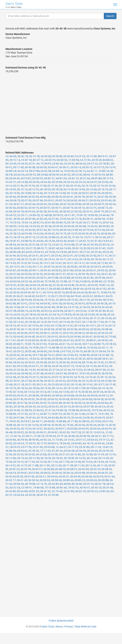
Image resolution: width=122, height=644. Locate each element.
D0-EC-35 (81, 491)
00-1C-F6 (111, 454)
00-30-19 (34, 208)
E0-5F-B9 (84, 447)
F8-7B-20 (111, 344)
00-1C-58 (34, 458)
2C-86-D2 (38, 410)
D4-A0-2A (19, 175)
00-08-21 (45, 333)
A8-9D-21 (96, 436)
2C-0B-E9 (26, 410)
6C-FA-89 (96, 300)
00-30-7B (84, 274)
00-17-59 (110, 322)
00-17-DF (80, 388)
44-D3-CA (46, 311)
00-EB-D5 (57, 340)
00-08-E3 (45, 473)
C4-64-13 (57, 245)
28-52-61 (88, 211)
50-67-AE (42, 230)
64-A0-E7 (50, 373)
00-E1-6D (11, 366)
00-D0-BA (103, 403)
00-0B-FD (60, 469)
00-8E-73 (103, 208)
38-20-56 (80, 425)
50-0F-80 (30, 219)
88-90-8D (34, 440)
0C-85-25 (104, 245)
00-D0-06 (56, 480)
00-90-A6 (69, 226)
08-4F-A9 (78, 289)
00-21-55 (30, 384)
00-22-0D (53, 384)
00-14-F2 (11, 465)
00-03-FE (53, 337)
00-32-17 (103, 348)
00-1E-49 (76, 384)
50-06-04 (38, 300)
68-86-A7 (99, 296)
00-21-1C (103, 256)
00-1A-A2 (33, 263)
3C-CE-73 (46, 245)
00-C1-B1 (70, 215)
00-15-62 (110, 462)
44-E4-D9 (58, 311)
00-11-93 (26, 329)
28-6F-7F (99, 211)
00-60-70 (95, 234)
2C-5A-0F (58, 285)
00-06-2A (68, 473)
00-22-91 (68, 256)
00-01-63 (95, 274)
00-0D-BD (49, 469)
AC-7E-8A (68, 425)
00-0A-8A (81, 396)
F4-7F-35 (73, 307)
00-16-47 (22, 326)
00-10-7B (34, 156)
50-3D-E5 (89, 248)
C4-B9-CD (34, 215)
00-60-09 (42, 167)
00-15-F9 (49, 193)
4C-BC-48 (23, 285)
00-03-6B (64, 399)
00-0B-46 (107, 329)
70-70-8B (50, 488)
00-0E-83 (87, 392)
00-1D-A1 (50, 259)
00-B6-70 (61, 223)
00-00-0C (15, 355)
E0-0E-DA (34, 340)
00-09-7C (91, 197)
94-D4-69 (15, 281)
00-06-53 (53, 399)
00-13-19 (102, 326)
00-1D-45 (106, 318)
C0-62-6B (11, 377)
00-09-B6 (23, 270)
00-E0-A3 (95, 429)
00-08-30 (26, 373)
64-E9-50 (45, 304)
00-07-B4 (68, 270)
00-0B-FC (72, 469)
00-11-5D (68, 465)
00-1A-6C (19, 322)
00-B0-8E (11, 403)
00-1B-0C (58, 458)
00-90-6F (58, 226)
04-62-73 (84, 241)
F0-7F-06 (62, 436)
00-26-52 (61, 381)
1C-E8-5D (74, 160)
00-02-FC (41, 337)
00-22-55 (49, 318)
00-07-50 (26, 200)
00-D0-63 (92, 480)
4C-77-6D (73, 281)
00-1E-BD (87, 454)
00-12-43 (91, 465)
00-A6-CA (100, 407)
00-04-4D (75, 477)
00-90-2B (102, 304)
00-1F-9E (111, 384)
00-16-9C (56, 263)
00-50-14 (103, 425)
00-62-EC (54, 407)
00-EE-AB (30, 351)
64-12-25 (19, 230)
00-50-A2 (68, 304)
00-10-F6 (48, 292)
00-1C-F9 (34, 189)
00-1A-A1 (57, 388)
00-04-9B (49, 274)
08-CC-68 (101, 237)
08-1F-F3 (108, 178)
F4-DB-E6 (85, 281)
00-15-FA (33, 326)
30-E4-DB (49, 447)
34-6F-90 (57, 366)
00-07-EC (68, 333)
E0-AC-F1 (34, 366)
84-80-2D (73, 436)
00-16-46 (38, 193)
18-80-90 (93, 215)
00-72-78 (76, 219)
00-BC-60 (62, 488)
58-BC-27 (49, 178)
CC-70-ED (109, 281)
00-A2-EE (53, 211)
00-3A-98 (69, 451)
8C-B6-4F (104, 311)
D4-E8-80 (49, 421)
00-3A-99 (34, 182)
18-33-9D (69, 171)
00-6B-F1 (18, 344)
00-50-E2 (19, 432)
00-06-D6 (22, 333)
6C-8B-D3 (84, 421)
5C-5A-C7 (43, 289)
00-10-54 (33, 425)
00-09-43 (45, 270)
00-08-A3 (91, 333)
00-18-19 (69, 388)
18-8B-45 (11, 425)
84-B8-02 (108, 160)
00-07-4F (18, 399)
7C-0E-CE (39, 436)
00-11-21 (38, 267)
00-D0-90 (99, 337)
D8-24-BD (42, 175)
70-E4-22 (34, 359)
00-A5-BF (11, 491)
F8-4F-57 (15, 241)
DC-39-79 (73, 223)
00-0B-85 (46, 396)
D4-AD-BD (55, 289)
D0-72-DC (73, 300)
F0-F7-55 (26, 447)
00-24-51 (34, 256)
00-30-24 (88, 204)
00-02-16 (72, 274)
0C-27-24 (54, 370)
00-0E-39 (95, 193)
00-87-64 (108, 223)
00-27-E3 (41, 344)
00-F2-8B (53, 278)
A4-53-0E (30, 495)
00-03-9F (110, 399)
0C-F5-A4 (88, 230)
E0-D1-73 (69, 366)
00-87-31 (80, 340)
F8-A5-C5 (11, 215)
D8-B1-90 (61, 355)
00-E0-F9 (107, 429)
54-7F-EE (79, 377)
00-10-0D (15, 307)
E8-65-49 (61, 241)
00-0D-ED (11, 396)
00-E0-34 (76, 362)
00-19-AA (92, 458)
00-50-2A (91, 425)
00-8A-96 (19, 484)
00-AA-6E (77, 418)
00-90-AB (81, 226)
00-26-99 (11, 256)
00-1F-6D (64, 186)
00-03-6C (42, 204)
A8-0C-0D (92, 359)
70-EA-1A (27, 223)
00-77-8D (72, 421)
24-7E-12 (34, 414)
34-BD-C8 (11, 171)
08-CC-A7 (110, 211)
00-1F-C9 (99, 454)
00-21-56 (18, 186)
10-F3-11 (89, 237)
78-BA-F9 (106, 292)
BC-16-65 (30, 370)
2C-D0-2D (76, 211)
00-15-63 (45, 326)
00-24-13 (83, 381)
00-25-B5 (90, 315)
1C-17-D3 (45, 451)
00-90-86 (57, 359)
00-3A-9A (81, 451)
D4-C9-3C (11, 285)
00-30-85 (91, 403)
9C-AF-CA (57, 451)
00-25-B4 (57, 182)
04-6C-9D (46, 171)
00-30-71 (57, 208)
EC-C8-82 (62, 252)
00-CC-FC (91, 208)
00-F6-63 (30, 211)
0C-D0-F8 (69, 348)
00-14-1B (103, 388)
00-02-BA (53, 204)
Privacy (69, 627)
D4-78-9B (54, 351)
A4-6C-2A (45, 440)
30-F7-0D (38, 355)
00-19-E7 (76, 322)
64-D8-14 (57, 171)
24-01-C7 (81, 440)
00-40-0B (30, 167)
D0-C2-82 (77, 175)
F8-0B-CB (62, 410)
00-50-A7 (87, 337)
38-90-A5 (19, 219)
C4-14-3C (69, 440)
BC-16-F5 (53, 230)
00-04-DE (72, 200)
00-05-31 (91, 270)
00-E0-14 (76, 167)
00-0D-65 (84, 329)
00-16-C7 (68, 263)
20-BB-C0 (54, 237)
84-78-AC (76, 296)
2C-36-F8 (85, 307)
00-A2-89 (53, 484)
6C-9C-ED (92, 245)
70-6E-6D (53, 344)
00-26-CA (69, 182)
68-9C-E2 (103, 366)
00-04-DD (87, 399)
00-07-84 (38, 200)
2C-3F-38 (81, 245)
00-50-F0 (80, 304)
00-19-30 (46, 388)
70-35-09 (92, 348)
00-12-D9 (72, 193)
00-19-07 (53, 322)
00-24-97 (92, 182)
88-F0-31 (103, 156)
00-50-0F (15, 292)
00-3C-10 (88, 484)
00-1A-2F (42, 322)
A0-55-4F (97, 160)
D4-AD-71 (37, 421)
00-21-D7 (64, 454)
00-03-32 (38, 274)
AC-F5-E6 (96, 421)
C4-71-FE (73, 447)
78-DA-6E (65, 443)
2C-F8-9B (53, 495)
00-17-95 (30, 462)
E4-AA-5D (82, 292)
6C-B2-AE (42, 219)
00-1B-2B (57, 189)
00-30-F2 (42, 278)
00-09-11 (34, 270)
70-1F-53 (22, 414)
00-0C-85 (84, 469)
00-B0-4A (68, 480)
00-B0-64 (22, 208)
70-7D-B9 (50, 281)
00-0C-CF (95, 469)
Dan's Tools (14, 4)
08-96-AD (46, 285)
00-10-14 (26, 307)
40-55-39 (100, 175)
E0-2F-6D (64, 296)
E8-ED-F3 (53, 443)
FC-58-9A (101, 351)
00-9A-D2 (85, 410)
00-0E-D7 (84, 193)
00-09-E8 (92, 396)
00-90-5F (91, 304)
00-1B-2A (22, 388)
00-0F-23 (14, 469)
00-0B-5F (57, 197)
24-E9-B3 (76, 443)
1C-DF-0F (93, 311)
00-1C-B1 (38, 259)
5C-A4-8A (38, 241)
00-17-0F (87, 322)
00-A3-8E (69, 285)
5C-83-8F (56, 425)
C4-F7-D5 (66, 351)
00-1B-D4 (34, 388)
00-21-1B (19, 384)
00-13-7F (76, 392)
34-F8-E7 (26, 421)
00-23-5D (91, 256)
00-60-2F (83, 234)
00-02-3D (64, 432)
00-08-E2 (57, 270)
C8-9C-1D (77, 248)
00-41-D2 (101, 289)
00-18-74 (11, 326)
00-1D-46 (110, 186)
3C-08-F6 (61, 300)
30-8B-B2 (67, 289)
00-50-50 (30, 432)
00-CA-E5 (77, 278)
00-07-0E (29, 477)
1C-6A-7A (15, 436)
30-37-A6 (85, 178)
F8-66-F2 (39, 252)
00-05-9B (80, 473)
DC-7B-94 (31, 315)
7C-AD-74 (77, 237)
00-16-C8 (41, 462)
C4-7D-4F (91, 377)
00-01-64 (110, 477)
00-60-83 (106, 234)
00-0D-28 (84, 267)
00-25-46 (96, 252)
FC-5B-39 (46, 366)
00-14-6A (99, 462)
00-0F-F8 (26, 469)
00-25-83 (72, 381)
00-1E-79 (98, 186)
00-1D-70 (11, 388)
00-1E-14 (22, 189)
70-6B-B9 (11, 414)
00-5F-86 (100, 278)
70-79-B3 (34, 348)
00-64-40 (46, 182)
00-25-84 (103, 182)
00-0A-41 (68, 197)
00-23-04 (60, 318)
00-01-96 (22, 403)
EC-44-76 (54, 315)
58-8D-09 (11, 451)
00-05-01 (49, 200)
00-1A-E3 (80, 458)
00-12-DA (53, 392)
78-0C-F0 (73, 488)
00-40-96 (26, 355)
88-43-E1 (73, 252)
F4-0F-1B (27, 160)
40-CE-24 (108, 410)
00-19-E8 (80, 189)
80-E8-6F (71, 292)
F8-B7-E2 (57, 414)
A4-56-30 (22, 245)
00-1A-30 (104, 458)
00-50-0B (42, 362)
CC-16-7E (42, 484)
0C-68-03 (89, 370)
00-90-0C (50, 234)
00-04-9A (52, 477)
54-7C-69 (91, 366)
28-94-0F (96, 307)
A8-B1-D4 (61, 178)
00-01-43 (22, 480)
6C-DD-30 (22, 348)
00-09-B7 (22, 473)
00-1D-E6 (84, 318)
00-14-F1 (91, 326)
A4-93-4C (100, 443)
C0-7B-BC (104, 164)
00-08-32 (15, 300)
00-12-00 (57, 465)
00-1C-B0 (11, 458)
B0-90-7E (65, 418)
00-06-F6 (45, 377)
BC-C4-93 (11, 164)
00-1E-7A (87, 186)
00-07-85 (34, 333)
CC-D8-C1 (27, 436)
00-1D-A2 (23, 458)
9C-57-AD (96, 241)
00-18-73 (18, 462)
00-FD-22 (92, 491)
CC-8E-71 (92, 414)
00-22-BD (80, 256)
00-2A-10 (65, 407)
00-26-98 (38, 381)
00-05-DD (26, 274)
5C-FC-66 (100, 230)
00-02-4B (57, 403)
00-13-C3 (29, 392)
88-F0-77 (42, 248)
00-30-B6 (76, 337)
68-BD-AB (15, 252)
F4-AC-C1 (11, 182)
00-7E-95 (42, 418)
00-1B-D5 (45, 189)
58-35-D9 (107, 373)
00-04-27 (83, 200)
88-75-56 (87, 362)
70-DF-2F (81, 215)
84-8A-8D (53, 418)
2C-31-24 (50, 410)
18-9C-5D (57, 304)
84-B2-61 (23, 359)
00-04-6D (87, 477)
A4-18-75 (88, 443)
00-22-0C (65, 384)
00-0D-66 (95, 329)
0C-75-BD (110, 337)
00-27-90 (53, 219)
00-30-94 (33, 480)
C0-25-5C (69, 164)
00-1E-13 (26, 259)
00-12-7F (22, 465)
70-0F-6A (30, 418)
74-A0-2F (80, 366)
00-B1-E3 (34, 491)
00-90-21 (42, 432)
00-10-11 (37, 292)
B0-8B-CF (57, 348)
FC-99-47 (110, 362)
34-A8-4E (30, 296)
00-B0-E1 (91, 340)
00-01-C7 (19, 204)
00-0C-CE (61, 267)
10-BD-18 (104, 171)
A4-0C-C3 (19, 315)
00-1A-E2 (73, 259)
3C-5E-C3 (15, 234)
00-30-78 (68, 403)
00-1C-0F (69, 189)
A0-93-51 (85, 488)
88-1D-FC (22, 304)
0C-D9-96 (38, 307)
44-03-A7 (88, 296)
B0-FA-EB (26, 300)
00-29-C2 (19, 351)
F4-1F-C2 (104, 440)
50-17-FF (42, 443)
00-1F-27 (95, 318)
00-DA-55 (30, 407)
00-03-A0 (106, 200)
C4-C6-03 (35, 226)
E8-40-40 (15, 178)
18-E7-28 (76, 432)
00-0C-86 (72, 329)
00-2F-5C (45, 491)
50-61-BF (50, 223)
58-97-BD (34, 171)
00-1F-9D (41, 186)
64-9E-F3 (31, 175)
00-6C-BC (88, 278)
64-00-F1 (69, 311)
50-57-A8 (34, 245)
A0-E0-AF (38, 281)
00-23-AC (57, 256)
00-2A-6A (15, 373)
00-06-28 (80, 270)
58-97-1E (30, 237)
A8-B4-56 (100, 219)
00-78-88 (30, 484)
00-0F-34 (98, 392)
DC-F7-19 (46, 348)
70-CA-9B (69, 245)
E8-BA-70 (23, 311)
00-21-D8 (15, 259)
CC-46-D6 (11, 156)
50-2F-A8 (108, 488)
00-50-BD (46, 359)
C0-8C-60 (58, 164)
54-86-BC (42, 351)
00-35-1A (80, 208)
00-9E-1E (45, 340)
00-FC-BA (19, 418)
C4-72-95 (85, 160)
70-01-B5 (104, 414)
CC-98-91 (27, 488)
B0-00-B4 (104, 226)
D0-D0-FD (38, 178)
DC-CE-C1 (11, 359)
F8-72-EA (77, 370)
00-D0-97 (45, 208)
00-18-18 (103, 189)
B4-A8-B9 (65, 484)
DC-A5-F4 (19, 443)
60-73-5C (99, 362)
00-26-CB (78, 315)
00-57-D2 (108, 421)
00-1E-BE (76, 454)
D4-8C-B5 (50, 307)
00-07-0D (15, 274)
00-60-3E (64, 362)
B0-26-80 (77, 484)
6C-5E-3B (46, 226)
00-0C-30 (34, 197)
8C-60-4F (107, 307)
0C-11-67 (11, 340)
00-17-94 (98, 322)
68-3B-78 (89, 351)
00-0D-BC (72, 267)
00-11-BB (33, 465)
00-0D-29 (110, 392)
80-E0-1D (60, 292)
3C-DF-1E (102, 377)
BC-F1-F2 (108, 436)
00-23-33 (18, 454)
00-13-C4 (41, 392)
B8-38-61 (104, 359)
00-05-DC (30, 399)
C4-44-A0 (104, 215)
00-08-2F (96, 373)
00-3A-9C (43, 315)
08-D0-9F (54, 175)
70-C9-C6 (15, 223)
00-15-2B (56, 326)
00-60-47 (53, 167)
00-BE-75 (99, 344)
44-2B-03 (11, 245)
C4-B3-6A (104, 491)
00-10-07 (38, 429)
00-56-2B (41, 211)
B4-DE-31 (88, 219)
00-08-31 (73, 373)
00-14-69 (91, 263)
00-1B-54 (96, 259)
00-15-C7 (45, 263)
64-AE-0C (65, 175)
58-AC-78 (23, 156)
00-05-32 (103, 270)
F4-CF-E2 (80, 156)
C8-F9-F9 (15, 447)
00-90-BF (57, 156)
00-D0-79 (68, 208)
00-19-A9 (65, 322)
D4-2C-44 (27, 281)
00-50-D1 (30, 362)
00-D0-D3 (30, 278)
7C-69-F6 (46, 164)
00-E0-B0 (72, 429)
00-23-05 (30, 454)
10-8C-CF (107, 447)
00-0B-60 (57, 396)
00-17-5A (53, 462)
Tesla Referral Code (85, 627)
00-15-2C (68, 326)
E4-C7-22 (93, 164)
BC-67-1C (38, 160)
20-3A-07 (18, 296)
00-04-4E (30, 337)
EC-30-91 (15, 381)
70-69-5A (65, 219)
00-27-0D (26, 381)
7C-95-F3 (30, 443)
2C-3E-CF (87, 432)
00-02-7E (45, 403)
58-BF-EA (62, 307)
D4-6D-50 (62, 160)
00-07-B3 (34, 473)
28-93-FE (68, 377)
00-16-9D (76, 462)
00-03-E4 (95, 200)
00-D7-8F (88, 407)
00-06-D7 (103, 473)
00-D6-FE (100, 418)
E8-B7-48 (54, 248)
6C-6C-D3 (19, 289)
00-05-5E (18, 477)
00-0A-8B (45, 197)
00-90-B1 (53, 432)
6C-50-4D (23, 377)
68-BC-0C (19, 248)
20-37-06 (38, 447)
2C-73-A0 (57, 491)
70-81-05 (84, 373)
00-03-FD (64, 337)
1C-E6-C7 (53, 296)
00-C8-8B (65, 278)
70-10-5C (50, 300)
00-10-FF (110, 167)
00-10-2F (72, 234)
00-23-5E (53, 454)
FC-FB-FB (66, 315)
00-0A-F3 (96, 267)
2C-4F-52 (31, 289)
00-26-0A (93, 451)
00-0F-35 (49, 267)
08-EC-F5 (38, 223)
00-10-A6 (50, 241)
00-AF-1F (22, 340)
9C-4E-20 (34, 451)
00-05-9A (91, 473)
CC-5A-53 (76, 344)
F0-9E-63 (51, 436)
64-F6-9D (27, 234)
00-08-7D (15, 200)
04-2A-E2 (42, 407)
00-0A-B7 (11, 270)
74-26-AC (92, 226)
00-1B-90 (85, 259)
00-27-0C (85, 252)
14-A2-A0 (23, 226)
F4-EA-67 (108, 241)
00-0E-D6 (49, 329)
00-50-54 (69, 359)
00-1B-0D (30, 322)
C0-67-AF (34, 304)
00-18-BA (92, 388)
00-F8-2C (58, 215)
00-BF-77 (45, 414)
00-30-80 (76, 204)
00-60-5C (49, 429)
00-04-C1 (41, 477)
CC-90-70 (77, 351)
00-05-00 (41, 399)
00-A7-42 (68, 340)
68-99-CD (65, 230)
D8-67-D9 (101, 370)
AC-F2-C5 (99, 167)
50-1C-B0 (80, 414)
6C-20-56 (19, 370)
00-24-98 (15, 318)
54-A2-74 (23, 171)
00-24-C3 (80, 182)
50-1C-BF (91, 156)
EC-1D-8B (62, 281)
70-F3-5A (97, 410)
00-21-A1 (42, 384)
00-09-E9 (107, 267)
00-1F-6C (88, 384)
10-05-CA (99, 432)
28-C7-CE (85, 300)
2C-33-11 (23, 215)
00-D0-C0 (80, 403)
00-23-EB (41, 454)
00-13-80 (64, 392)
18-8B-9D (84, 355)
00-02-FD (98, 477)
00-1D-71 (61, 259)
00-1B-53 (46, 458)
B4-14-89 (65, 248)
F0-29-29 (23, 164)
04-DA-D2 (93, 440)
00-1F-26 (53, 186)
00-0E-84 (11, 197)
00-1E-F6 (30, 186)
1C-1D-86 (57, 440)
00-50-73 (53, 362)
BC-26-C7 (85, 223)
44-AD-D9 (42, 370)
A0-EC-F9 (50, 160)
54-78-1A (19, 237)
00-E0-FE (84, 429)
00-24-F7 (45, 256)
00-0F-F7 (37, 469)
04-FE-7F (57, 377)
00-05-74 (60, 200)
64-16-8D (23, 182)
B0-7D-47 (49, 355)
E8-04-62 (22, 451)
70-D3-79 (30, 344)
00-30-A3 (111, 204)
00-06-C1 (64, 167)
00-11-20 (102, 465)
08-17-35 (96, 447)
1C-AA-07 (61, 447)
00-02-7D (65, 204)
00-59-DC (103, 340)
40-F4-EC (26, 178)
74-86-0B (38, 488)
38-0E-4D (11, 348)
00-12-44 (26, 267)
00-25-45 (108, 252)
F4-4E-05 (76, 230)
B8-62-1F (88, 175)
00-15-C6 (87, 462)
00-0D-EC (107, 193)
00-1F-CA (72, 318)
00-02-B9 (34, 403)
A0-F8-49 (22, 440)
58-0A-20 (18, 362)
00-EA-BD (22, 491)
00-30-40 (11, 208)
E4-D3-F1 (41, 296)
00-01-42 (106, 274)
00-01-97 (61, 274)
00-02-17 (11, 480)
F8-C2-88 (22, 366)
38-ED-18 (96, 355)
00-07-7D (31, 248)
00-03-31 (64, 477)
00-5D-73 (68, 414)
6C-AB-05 (11, 226)
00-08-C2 (80, 333)
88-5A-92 (81, 164)
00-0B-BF (22, 197)
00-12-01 (15, 267)
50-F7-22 (88, 344)
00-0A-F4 (11, 473)
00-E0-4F (26, 292)
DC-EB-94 (45, 425)
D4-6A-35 (35, 285)
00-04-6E (18, 337)
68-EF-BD (96, 178)
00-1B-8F (69, 458)
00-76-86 (15, 410)
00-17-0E (64, 462)
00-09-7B (80, 197)
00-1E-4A (75, 186)
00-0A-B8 (69, 396)
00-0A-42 (11, 333)
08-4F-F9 (42, 495)
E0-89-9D (85, 436)
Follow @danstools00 (61, 621)
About (59, 627)
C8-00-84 (11, 440)
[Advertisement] (61, 103)
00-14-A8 (61, 193)
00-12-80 (103, 263)
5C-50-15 (80, 171)
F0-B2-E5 (73, 355)
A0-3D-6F (64, 211)
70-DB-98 (73, 410)
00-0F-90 (15, 329)
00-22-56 (37, 318)
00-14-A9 (79, 326)
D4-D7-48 (61, 373)
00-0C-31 (22, 396)
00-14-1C (80, 263)
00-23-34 (26, 318)
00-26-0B (101, 315)
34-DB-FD (26, 241)
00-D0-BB (103, 480)
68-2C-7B (100, 484)
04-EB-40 (88, 418)
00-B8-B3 (97, 281)
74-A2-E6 (38, 234)
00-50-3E (19, 278)
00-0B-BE (34, 396)
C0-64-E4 (19, 495)
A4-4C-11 (92, 171)
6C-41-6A (66, 370)
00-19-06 (15, 193)
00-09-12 (104, 396)
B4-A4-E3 (27, 252)
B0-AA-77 (94, 292)
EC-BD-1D (108, 355)
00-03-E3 (76, 399)
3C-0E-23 (80, 359)
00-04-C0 (103, 333)
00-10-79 (61, 234)
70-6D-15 (96, 223)
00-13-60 (18, 392)
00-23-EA (22, 256)
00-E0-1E (87, 167)
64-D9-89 (34, 311)
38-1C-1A (15, 160)
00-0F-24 (38, 329)
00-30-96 (19, 407)
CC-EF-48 (38, 373)
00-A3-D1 (81, 285)
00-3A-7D (18, 211)
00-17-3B (18, 167)
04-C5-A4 (81, 311)
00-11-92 (79, 465)
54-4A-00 (30, 230)
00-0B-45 (107, 469)
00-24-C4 (95, 381)
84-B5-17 (73, 241)
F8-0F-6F (15, 421)
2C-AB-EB (46, 215)
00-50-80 (69, 156)
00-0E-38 (61, 329)
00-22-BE (106, 381)
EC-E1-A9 (34, 164)
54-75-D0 (50, 252)
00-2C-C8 (15, 488)
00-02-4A (30, 204)
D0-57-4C (100, 248)
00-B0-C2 (80, 480)
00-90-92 (15, 429)
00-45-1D (96, 488)
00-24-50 (104, 451)
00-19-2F (22, 263)
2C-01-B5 (69, 491)
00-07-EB (103, 197)
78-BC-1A (104, 285)
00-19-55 (11, 263)
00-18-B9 (26, 193)
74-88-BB (61, 421)
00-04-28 (98, 399)
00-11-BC (45, 465)
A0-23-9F (93, 285)
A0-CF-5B (11, 311)
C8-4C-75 (73, 178)
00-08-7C (57, 333)
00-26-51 (49, 381)
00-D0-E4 (45, 480)
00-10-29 (26, 429)
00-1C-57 (108, 259)
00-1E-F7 (99, 384)
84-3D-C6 (77, 407)
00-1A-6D (91, 189)
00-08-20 (57, 473)
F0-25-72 (34, 377)
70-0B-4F (81, 348)
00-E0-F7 (61, 429)
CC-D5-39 (42, 237)
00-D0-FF (99, 204)
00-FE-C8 (90, 289)
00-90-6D (46, 156)
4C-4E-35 (66, 237)
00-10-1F (22, 425)
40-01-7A (64, 344)
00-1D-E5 (11, 189)
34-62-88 (11, 304)
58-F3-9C (108, 300)
